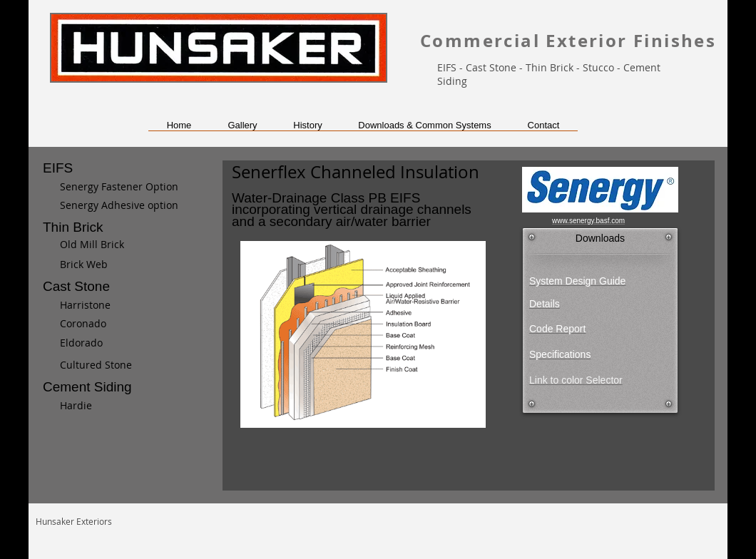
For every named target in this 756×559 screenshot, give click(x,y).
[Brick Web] (126, 265)
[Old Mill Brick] (134, 245)
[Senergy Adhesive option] (124, 205)
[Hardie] (134, 406)
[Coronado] (126, 324)
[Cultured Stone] (126, 365)
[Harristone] (134, 305)
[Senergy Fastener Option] (119, 187)
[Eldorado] (126, 343)
